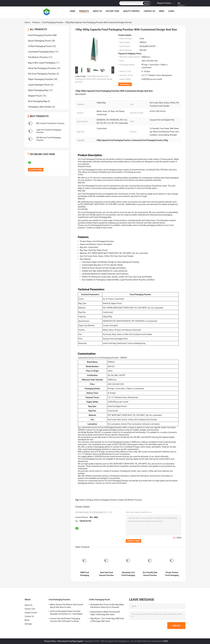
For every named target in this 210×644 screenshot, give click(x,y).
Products (84, 11)
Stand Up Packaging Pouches (42, 68)
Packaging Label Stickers (40, 107)
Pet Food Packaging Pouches (42, 74)
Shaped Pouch (35, 96)
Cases (171, 11)
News (162, 11)
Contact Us (149, 11)
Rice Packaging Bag (37, 101)
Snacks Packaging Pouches (105, 500)
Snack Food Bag (86, 500)
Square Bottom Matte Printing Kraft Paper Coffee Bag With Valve (105, 613)
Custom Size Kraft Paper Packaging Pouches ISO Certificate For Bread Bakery (65, 620)
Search (147, 3)
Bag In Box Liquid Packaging (42, 63)
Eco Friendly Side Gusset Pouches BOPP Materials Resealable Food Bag (150, 574)
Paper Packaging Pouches (40, 79)
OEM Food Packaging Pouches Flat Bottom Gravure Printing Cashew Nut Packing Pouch (85, 574)
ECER (166, 641)
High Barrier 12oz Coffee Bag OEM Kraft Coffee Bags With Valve (107, 620)
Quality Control (132, 11)
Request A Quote (164, 3)
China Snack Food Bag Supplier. (71, 641)
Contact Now (125, 84)
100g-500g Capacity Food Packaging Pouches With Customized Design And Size (94, 79)
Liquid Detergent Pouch (39, 85)
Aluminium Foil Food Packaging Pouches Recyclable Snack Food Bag (128, 574)
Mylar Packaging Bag (38, 90)
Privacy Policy (50, 641)
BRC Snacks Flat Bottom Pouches (50, 123)
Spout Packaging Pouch (39, 41)
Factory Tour (112, 11)
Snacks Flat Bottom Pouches (130, 500)
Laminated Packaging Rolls (41, 52)
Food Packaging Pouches (52, 22)
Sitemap (28, 624)
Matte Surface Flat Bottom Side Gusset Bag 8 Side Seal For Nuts (67, 606)
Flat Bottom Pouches (38, 57)
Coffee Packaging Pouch (40, 46)
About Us (97, 11)
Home (72, 11)
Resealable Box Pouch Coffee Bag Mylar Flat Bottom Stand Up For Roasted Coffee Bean (107, 606)
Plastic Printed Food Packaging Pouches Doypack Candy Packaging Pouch (172, 574)
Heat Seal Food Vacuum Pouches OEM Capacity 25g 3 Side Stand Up (106, 574)
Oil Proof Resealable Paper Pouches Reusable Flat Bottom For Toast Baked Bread (66, 613)
